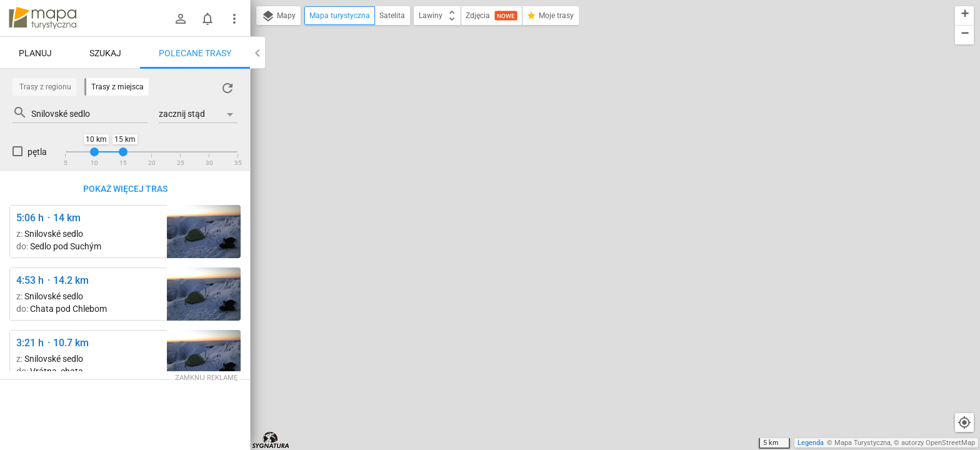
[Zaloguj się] (181, 19)
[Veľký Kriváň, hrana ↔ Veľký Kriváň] (204, 232)
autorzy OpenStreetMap (938, 443)
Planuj (35, 53)
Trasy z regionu (45, 87)
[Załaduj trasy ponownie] (227, 88)
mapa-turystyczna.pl (42, 18)
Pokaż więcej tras (125, 189)
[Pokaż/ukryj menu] (234, 19)
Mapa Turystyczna (862, 443)
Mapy (278, 16)
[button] (964, 16)
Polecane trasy (195, 53)
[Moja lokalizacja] (964, 422)
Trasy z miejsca (117, 87)
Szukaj (105, 53)
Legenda (811, 443)
